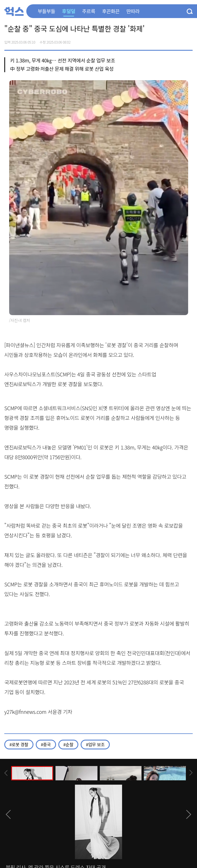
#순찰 (68, 744)
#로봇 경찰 (19, 744)
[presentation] (6, 773)
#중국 (46, 744)
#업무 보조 (95, 744)
